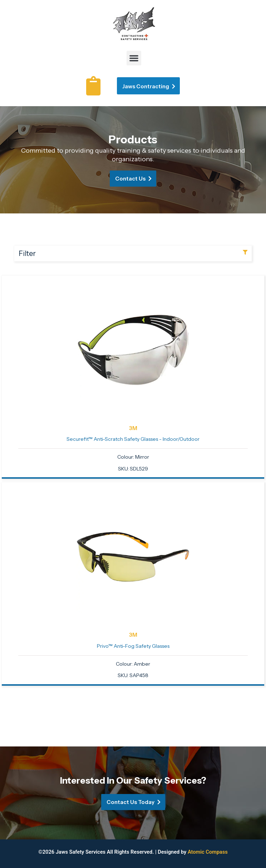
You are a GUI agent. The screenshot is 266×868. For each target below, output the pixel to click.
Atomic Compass (208, 852)
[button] (134, 58)
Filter (27, 253)
